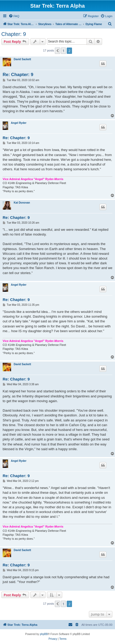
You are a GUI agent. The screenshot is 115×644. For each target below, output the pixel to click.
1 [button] (63, 51)
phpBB (44, 634)
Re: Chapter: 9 (18, 75)
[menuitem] (14, 16)
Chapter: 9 (14, 34)
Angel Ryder (19, 123)
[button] (57, 51)
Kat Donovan (22, 203)
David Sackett (22, 59)
